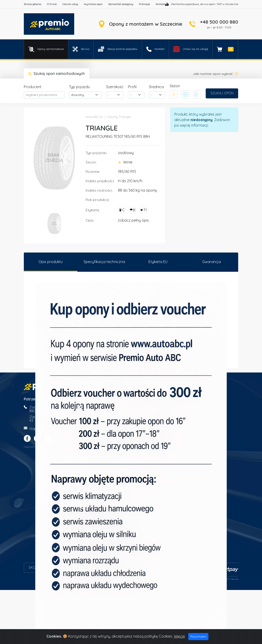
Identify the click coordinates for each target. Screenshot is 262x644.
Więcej (179, 636)
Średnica (156, 87)
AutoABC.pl (94, 117)
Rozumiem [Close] (198, 636)
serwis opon (207, 4)
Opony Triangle (119, 117)
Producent (33, 87)
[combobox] (44, 95)
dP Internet (232, 580)
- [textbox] (109, 95)
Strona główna (33, 4)
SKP (219, 4)
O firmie (52, 4)
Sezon (175, 86)
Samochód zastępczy (121, 4)
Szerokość (115, 87)
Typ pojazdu (79, 87)
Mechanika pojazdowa (185, 4)
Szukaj (222, 93)
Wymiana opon (93, 4)
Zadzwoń (222, 120)
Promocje (145, 4)
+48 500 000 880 (219, 22)
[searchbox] (44, 95)
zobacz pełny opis (133, 220)
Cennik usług (70, 4)
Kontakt (160, 4)
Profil (132, 87)
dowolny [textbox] (78, 95)
